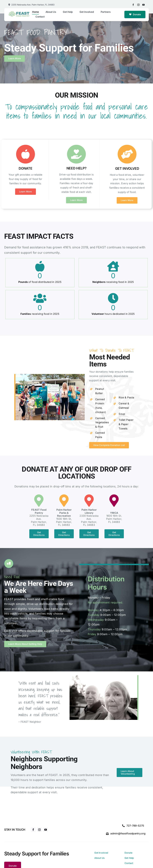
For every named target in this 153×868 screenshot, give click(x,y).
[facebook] (133, 5)
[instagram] (138, 5)
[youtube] (143, 5)
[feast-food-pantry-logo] (19, 12)
